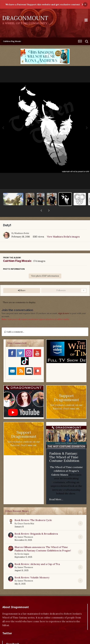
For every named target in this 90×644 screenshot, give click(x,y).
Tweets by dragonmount (16, 631)
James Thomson (25, 529)
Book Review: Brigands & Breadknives (36, 526)
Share (22, 282)
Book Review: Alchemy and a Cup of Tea (37, 556)
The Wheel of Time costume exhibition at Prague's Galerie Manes (66, 463)
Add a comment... (14, 324)
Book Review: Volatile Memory (32, 569)
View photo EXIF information (45, 268)
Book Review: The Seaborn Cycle (33, 512)
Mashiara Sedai (22, 225)
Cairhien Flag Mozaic (17, 253)
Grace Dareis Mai (26, 516)
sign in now (64, 305)
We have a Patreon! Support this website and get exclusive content (43, 4)
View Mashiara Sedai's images (63, 229)
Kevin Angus (23, 546)
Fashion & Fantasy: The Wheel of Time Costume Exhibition (64, 449)
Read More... (56, 491)
